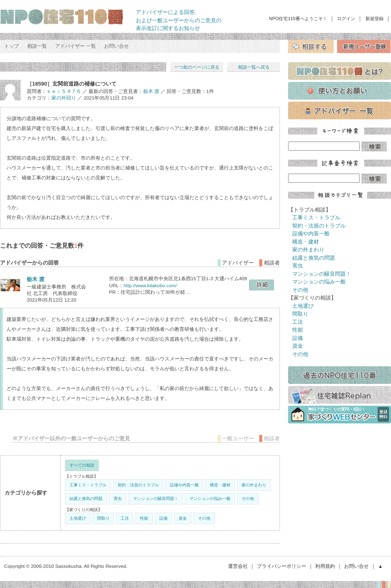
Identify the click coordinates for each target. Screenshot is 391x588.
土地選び (78, 518)
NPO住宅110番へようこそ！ (298, 19)
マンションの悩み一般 (210, 499)
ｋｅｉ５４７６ (64, 91)
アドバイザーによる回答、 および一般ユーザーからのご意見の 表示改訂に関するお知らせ (179, 20)
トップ (12, 46)
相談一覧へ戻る (254, 67)
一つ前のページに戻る (197, 67)
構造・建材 (220, 485)
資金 (183, 518)
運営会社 (238, 566)
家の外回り (64, 98)
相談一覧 (37, 46)
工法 (125, 518)
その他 (248, 499)
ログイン (346, 19)
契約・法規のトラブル (138, 485)
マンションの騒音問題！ (156, 499)
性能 (144, 518)
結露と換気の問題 (86, 499)
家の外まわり (254, 485)
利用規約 (325, 566)
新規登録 (375, 19)
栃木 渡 (151, 91)
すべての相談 (82, 465)
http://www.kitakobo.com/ (150, 285)
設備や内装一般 (184, 485)
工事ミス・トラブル (88, 485)
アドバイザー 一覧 (76, 46)
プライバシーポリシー (282, 566)
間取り (103, 518)
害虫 (118, 499)
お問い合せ (116, 46)
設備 (163, 518)
